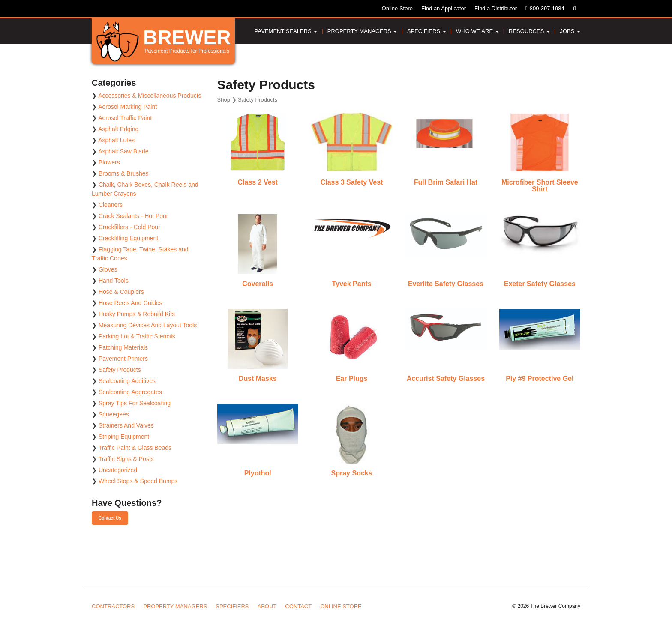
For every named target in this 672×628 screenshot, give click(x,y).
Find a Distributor (496, 8)
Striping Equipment (124, 437)
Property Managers (362, 31)
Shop (224, 100)
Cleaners (111, 205)
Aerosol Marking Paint (127, 107)
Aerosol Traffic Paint (125, 118)
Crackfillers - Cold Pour (129, 227)
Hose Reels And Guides (130, 303)
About (267, 606)
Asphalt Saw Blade (123, 151)
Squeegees (114, 414)
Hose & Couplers (121, 292)
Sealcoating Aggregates (130, 392)
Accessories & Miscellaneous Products (150, 96)
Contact (298, 606)
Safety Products (120, 370)
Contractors (113, 606)
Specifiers (427, 31)
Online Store (397, 8)
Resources (529, 31)
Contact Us (110, 518)
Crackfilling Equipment (128, 238)
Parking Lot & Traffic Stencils (137, 336)
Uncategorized (118, 470)
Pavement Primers (123, 359)
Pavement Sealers (286, 31)
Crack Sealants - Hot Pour (133, 216)
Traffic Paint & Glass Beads (135, 448)
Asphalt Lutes (116, 140)
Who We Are (477, 31)
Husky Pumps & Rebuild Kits (137, 314)
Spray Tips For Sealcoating (135, 403)
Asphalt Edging (118, 129)
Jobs (570, 31)
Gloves (108, 269)
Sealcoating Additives (127, 381)
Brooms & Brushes (124, 173)
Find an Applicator (444, 8)
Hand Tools (114, 281)
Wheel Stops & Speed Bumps (138, 481)
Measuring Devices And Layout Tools (148, 325)
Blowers (109, 162)
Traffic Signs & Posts (126, 459)
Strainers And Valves (126, 425)
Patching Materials (123, 347)
